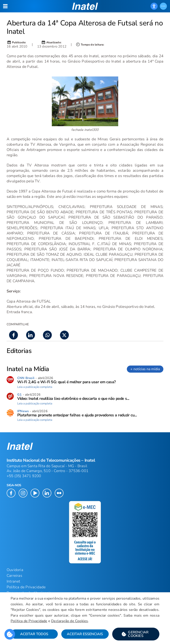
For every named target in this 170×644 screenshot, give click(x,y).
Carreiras (14, 576)
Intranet (14, 581)
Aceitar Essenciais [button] (85, 634)
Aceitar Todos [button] (34, 634)
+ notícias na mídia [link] (145, 369)
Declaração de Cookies (70, 621)
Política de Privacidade (29, 621)
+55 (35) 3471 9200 (24, 476)
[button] (136, 634)
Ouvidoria (15, 570)
